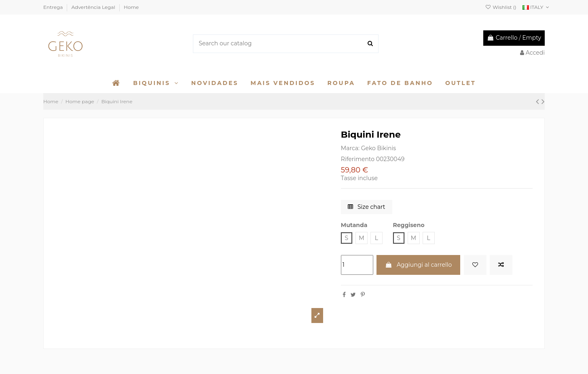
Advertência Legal (94, 7)
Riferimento (358, 159)
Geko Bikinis (379, 148)
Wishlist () (501, 7)
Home (131, 7)
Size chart (366, 207)
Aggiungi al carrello (418, 265)
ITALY (537, 7)
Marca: (350, 148)
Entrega (54, 7)
